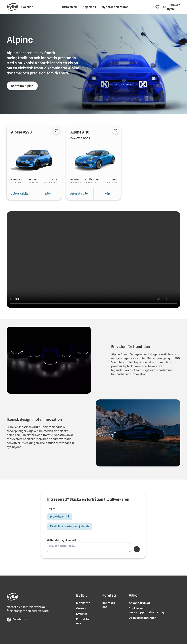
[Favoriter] (157, 7)
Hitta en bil (69, 7)
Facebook (16, 619)
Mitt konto (83, 603)
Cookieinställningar (142, 618)
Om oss (81, 608)
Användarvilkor (140, 603)
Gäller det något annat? (89, 545)
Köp (48, 193)
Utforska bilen (20, 193)
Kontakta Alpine (22, 86)
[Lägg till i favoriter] (56, 131)
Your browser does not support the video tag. (93, 260)
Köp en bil (89, 7)
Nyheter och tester (115, 7)
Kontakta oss (82, 621)
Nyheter (82, 614)
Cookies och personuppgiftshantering (146, 610)
